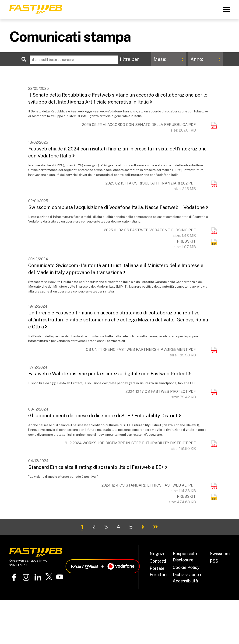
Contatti (158, 561)
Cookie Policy (186, 567)
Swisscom (220, 554)
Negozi (157, 554)
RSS (214, 561)
